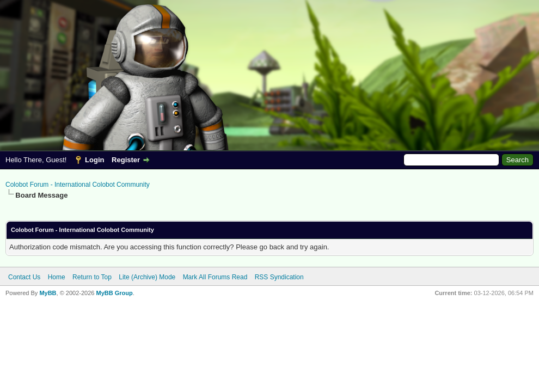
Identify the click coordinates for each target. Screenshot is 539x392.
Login (94, 160)
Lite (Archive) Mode (147, 277)
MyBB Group (114, 293)
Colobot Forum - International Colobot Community (78, 185)
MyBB (48, 293)
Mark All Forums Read (215, 277)
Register (126, 160)
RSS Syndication (279, 277)
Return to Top (92, 277)
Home (57, 277)
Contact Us (24, 277)
